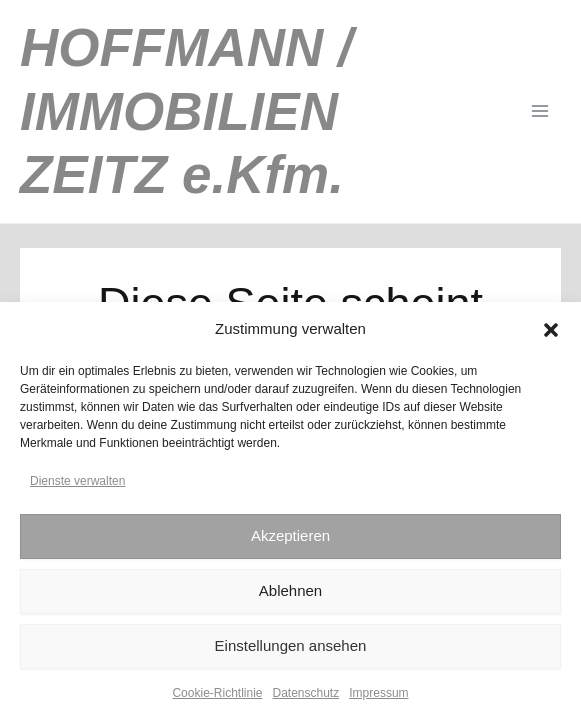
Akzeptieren (290, 535)
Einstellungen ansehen (291, 645)
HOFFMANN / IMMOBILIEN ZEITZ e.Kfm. (186, 111)
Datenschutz (306, 693)
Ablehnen (290, 590)
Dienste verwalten (77, 481)
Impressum (378, 693)
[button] (551, 330)
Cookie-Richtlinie (217, 693)
